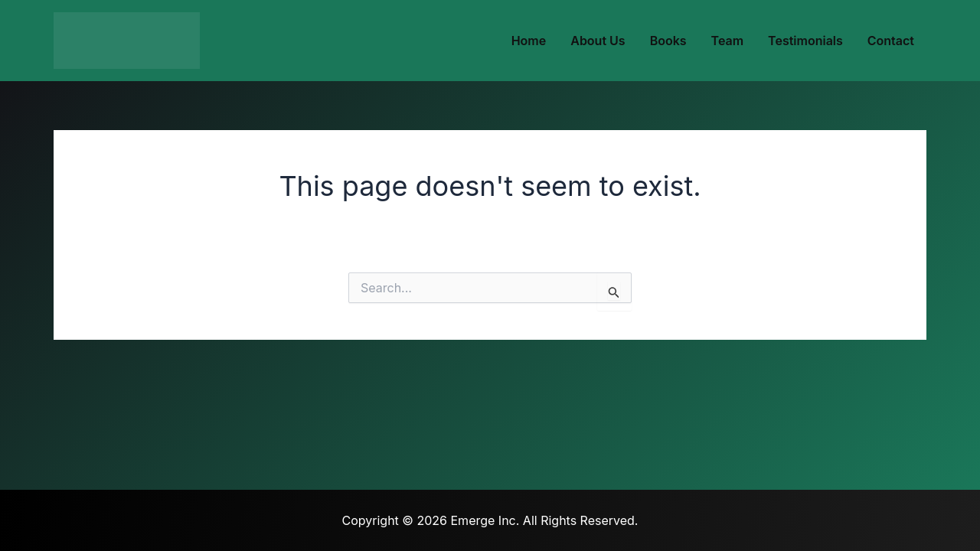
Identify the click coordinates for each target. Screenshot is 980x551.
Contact (891, 41)
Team (728, 41)
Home (529, 41)
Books (668, 41)
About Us (598, 41)
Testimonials (805, 41)
